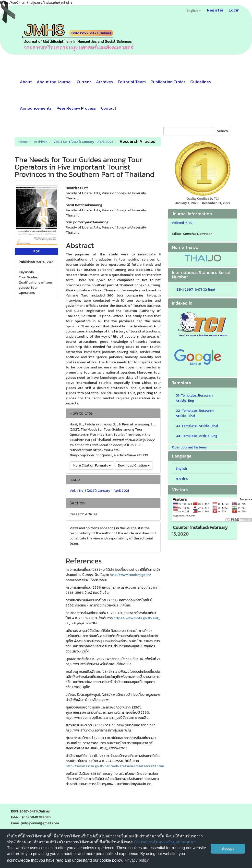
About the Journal (54, 82)
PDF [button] (36, 251)
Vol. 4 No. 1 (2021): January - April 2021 (83, 142)
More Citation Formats (92, 465)
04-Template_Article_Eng (196, 436)
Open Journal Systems (189, 447)
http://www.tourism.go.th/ (130, 575)
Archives (104, 82)
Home (23, 142)
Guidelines (201, 82)
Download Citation (134, 465)
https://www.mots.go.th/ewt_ (137, 618)
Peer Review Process (76, 108)
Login (234, 10)
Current (84, 82)
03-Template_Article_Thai (197, 426)
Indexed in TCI (183, 223)
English (181, 469)
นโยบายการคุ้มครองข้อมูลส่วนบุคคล (164, 842)
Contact (109, 108)
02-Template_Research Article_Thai (195, 413)
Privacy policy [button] (137, 860)
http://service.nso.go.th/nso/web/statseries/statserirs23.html (115, 766)
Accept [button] (228, 849)
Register (215, 10)
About (26, 82)
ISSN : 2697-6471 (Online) (195, 290)
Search (222, 131)
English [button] (194, 11)
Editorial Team (132, 82)
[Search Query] (188, 131)
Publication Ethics (168, 82)
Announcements (36, 108)
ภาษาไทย (182, 479)
